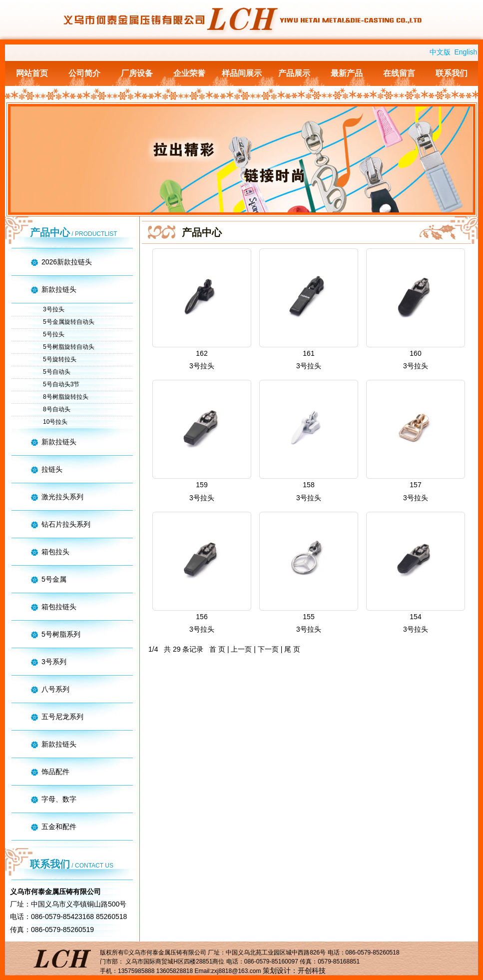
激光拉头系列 (62, 497)
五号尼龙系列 (62, 717)
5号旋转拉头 (60, 359)
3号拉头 (54, 309)
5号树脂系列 (61, 634)
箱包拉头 (55, 552)
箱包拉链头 (59, 607)
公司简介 (84, 73)
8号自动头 (57, 409)
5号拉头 (54, 334)
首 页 (217, 649)
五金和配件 (59, 827)
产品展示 (294, 73)
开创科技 (312, 971)
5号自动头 (57, 372)
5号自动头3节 (61, 384)
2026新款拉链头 (67, 262)
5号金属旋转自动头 (69, 322)
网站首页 (32, 73)
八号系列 (55, 689)
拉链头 (52, 469)
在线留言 (399, 73)
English (466, 52)
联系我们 (452, 73)
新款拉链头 (59, 289)
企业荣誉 (189, 73)
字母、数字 (59, 799)
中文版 (440, 52)
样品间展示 (242, 73)
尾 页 (292, 649)
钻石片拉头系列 (66, 524)
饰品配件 (55, 772)
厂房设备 (137, 73)
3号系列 (54, 662)
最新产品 (347, 73)
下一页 (268, 649)
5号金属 (54, 579)
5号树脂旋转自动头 (69, 347)
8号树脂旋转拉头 (66, 397)
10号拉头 (55, 422)
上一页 (241, 649)
